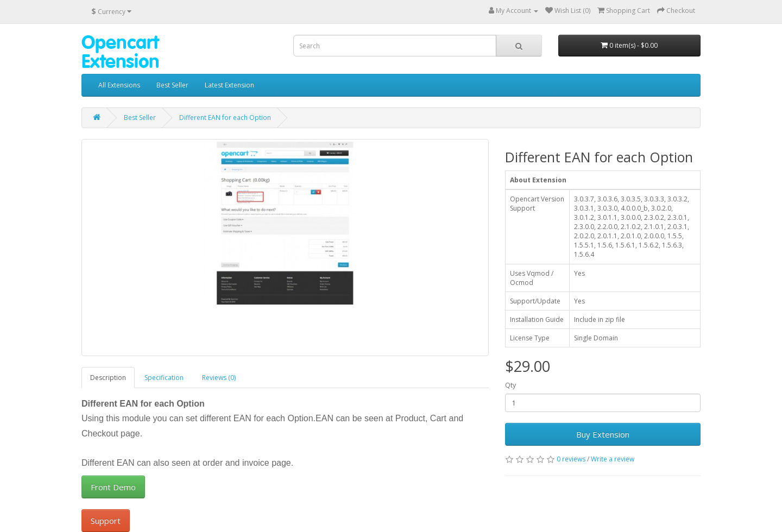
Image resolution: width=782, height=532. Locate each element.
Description (108, 378)
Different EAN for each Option (225, 118)
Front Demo (113, 487)
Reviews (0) (219, 378)
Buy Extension (603, 434)
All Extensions (119, 85)
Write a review (613, 459)
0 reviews (571, 459)
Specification (164, 378)
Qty (510, 385)
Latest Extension (229, 85)
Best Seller (172, 85)
